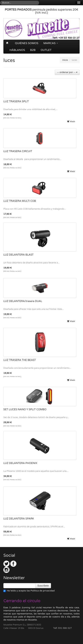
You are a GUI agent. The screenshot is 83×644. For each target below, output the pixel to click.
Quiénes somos (27, 43)
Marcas (51, 43)
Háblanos (17, 50)
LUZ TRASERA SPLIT (16, 101)
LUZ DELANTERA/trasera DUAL (23, 301)
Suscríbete (43, 586)
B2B (33, 50)
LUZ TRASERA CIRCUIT (18, 151)
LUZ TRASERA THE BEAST (20, 360)
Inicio (65, 60)
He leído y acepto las (29, 591)
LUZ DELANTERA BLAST (18, 255)
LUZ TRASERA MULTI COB (20, 201)
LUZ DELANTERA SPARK (19, 519)
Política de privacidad (43, 591)
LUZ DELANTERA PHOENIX (20, 463)
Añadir (71, 121)
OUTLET (46, 50)
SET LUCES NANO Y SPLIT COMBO (25, 409)
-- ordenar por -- (67, 72)
